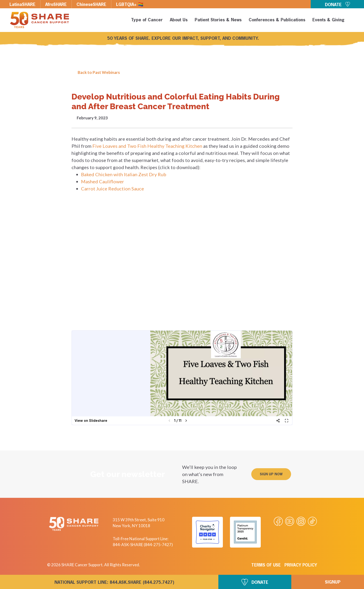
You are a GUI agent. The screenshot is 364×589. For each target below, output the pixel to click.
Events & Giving (328, 20)
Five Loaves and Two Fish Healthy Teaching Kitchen (147, 146)
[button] (353, 21)
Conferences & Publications (276, 20)
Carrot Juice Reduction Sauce (112, 189)
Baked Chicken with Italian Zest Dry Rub (124, 174)
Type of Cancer (146, 20)
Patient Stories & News (217, 20)
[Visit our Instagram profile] (301, 521)
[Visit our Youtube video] (290, 521)
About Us (178, 20)
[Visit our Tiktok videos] (312, 521)
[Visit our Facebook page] (278, 521)
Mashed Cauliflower (103, 181)
